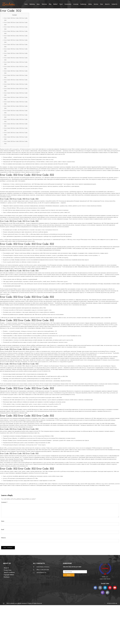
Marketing (32, 3)
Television (45, 3)
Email (3, 529)
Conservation (70, 3)
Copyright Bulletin (9, 575)
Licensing (78, 3)
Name (3, 521)
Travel (62, 3)
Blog (51, 3)
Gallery (92, 3)
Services (99, 3)
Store (104, 3)
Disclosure (7, 577)
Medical (57, 3)
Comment (4, 502)
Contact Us (27, 5)
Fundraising (85, 3)
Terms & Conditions (9, 572)
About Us (110, 3)
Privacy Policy (8, 570)
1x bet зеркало (21, 181)
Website (3, 538)
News (39, 3)
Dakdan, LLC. (105, 577)
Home (26, 3)
